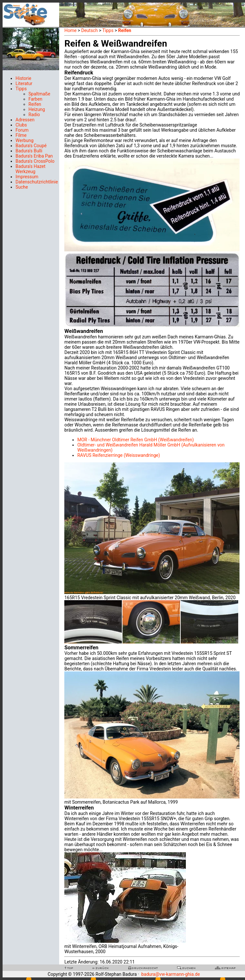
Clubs (21, 125)
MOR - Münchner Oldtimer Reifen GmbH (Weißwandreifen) (135, 440)
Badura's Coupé (31, 146)
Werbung (25, 140)
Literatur (24, 83)
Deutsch (89, 30)
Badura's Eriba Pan (34, 156)
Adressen (25, 120)
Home (70, 30)
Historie (23, 78)
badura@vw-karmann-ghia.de (170, 974)
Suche (22, 187)
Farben (35, 99)
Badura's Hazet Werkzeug (31, 169)
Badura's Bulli (29, 151)
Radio (34, 115)
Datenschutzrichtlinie (37, 182)
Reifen (35, 104)
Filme (21, 135)
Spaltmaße (39, 94)
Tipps (21, 89)
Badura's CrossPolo (35, 161)
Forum (22, 130)
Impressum (27, 177)
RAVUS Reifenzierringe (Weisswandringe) (119, 455)
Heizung (37, 109)
